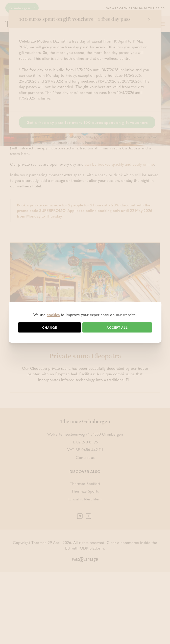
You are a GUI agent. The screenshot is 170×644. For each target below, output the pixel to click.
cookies (53, 315)
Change (50, 327)
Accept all (117, 327)
